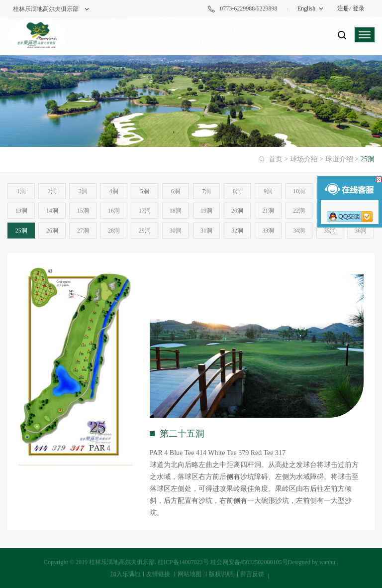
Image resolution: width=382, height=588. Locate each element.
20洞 (237, 211)
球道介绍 (339, 159)
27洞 (83, 231)
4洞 (114, 191)
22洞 (299, 211)
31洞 (206, 231)
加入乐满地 (125, 574)
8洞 (237, 191)
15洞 (83, 211)
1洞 (21, 191)
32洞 (237, 231)
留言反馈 (252, 574)
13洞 (21, 211)
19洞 (206, 211)
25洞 (21, 231)
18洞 (176, 211)
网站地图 (190, 574)
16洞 (114, 211)
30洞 (176, 231)
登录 (359, 8)
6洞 (176, 191)
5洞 (145, 191)
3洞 (83, 191)
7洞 (206, 191)
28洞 (114, 231)
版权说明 (221, 574)
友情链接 (158, 574)
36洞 (361, 231)
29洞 (145, 231)
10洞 (299, 191)
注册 (343, 8)
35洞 (330, 231)
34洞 (299, 231)
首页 (276, 159)
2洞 (52, 191)
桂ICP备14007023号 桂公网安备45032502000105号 (223, 562)
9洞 (268, 191)
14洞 (52, 211)
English (307, 8)
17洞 (145, 211)
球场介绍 (304, 159)
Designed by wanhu (312, 562)
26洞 (52, 231)
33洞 (268, 231)
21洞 (268, 211)
